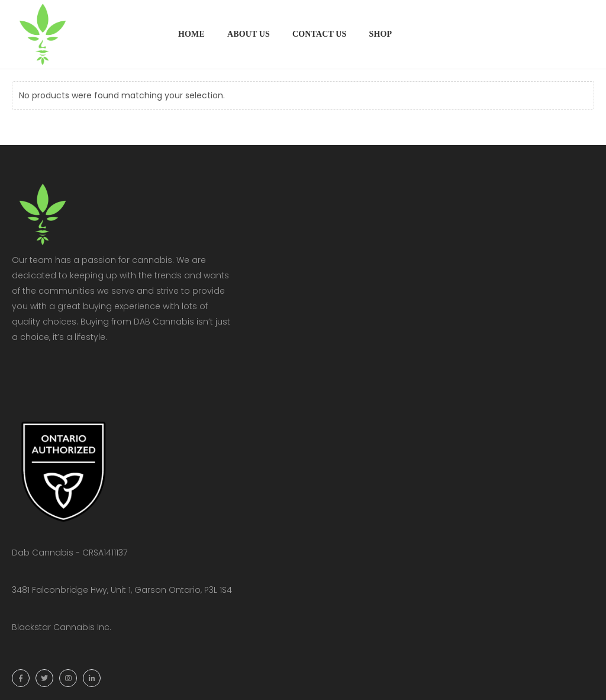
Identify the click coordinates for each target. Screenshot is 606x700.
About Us (249, 34)
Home (191, 34)
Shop (380, 34)
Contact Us (320, 34)
